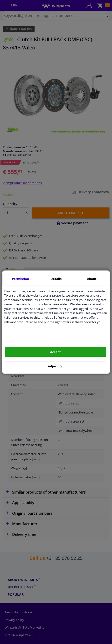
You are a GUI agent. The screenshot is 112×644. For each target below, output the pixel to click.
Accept (55, 352)
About (92, 279)
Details (56, 279)
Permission (20, 279)
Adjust (55, 366)
